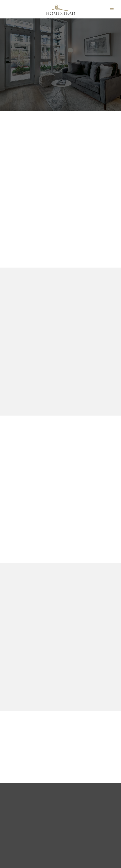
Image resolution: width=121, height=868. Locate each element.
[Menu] (112, 9)
